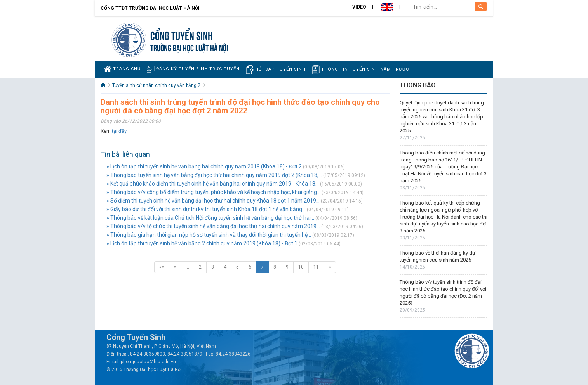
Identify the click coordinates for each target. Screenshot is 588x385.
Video (359, 7)
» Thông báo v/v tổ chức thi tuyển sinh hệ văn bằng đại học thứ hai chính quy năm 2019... (213, 226)
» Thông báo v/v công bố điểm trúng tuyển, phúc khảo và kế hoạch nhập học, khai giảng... (213, 192)
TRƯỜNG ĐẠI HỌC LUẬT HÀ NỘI (189, 47)
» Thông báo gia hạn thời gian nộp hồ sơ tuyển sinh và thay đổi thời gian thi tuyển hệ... (209, 235)
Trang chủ (122, 69)
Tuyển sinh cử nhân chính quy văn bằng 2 (156, 85)
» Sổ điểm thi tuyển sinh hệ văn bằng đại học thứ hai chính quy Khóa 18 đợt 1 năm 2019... (213, 201)
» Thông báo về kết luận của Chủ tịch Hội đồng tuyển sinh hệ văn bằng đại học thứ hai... (210, 218)
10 (301, 267)
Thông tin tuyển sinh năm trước (360, 70)
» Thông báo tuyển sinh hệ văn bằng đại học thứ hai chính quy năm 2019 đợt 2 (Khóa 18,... (214, 175)
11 (316, 267)
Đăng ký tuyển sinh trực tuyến (193, 69)
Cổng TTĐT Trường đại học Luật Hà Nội (150, 8)
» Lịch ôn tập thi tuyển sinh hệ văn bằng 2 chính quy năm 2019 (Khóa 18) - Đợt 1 (202, 243)
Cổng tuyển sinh (182, 35)
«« (162, 267)
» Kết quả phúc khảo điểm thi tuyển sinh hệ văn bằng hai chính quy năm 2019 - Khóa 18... (213, 184)
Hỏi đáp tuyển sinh (276, 70)
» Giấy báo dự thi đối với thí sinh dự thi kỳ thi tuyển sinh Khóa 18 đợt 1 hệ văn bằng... (206, 209)
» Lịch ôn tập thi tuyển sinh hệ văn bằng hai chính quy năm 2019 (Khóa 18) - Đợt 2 (204, 166)
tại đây (119, 131)
